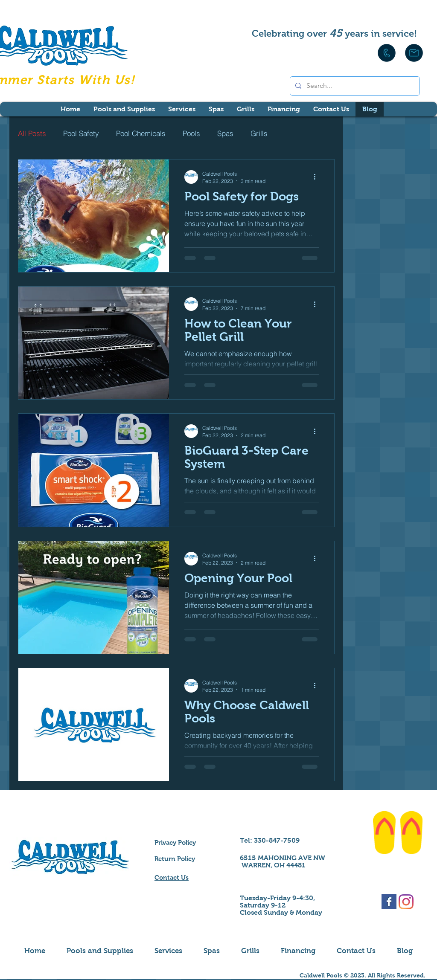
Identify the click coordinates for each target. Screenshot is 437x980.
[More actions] (318, 177)
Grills (259, 133)
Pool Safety (81, 133)
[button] (124, 109)
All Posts (32, 133)
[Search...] (354, 86)
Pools (191, 133)
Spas (225, 133)
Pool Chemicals (141, 133)
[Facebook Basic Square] (389, 902)
